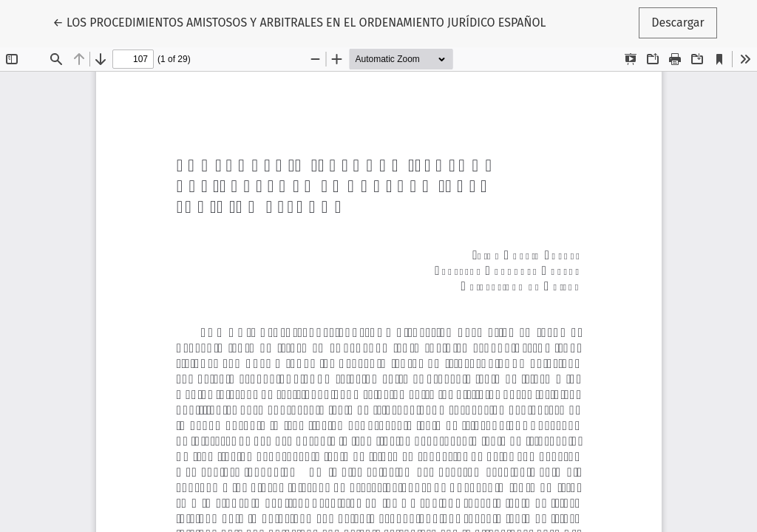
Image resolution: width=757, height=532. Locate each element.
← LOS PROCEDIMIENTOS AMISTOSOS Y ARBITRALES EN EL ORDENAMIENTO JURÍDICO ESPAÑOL (299, 21)
